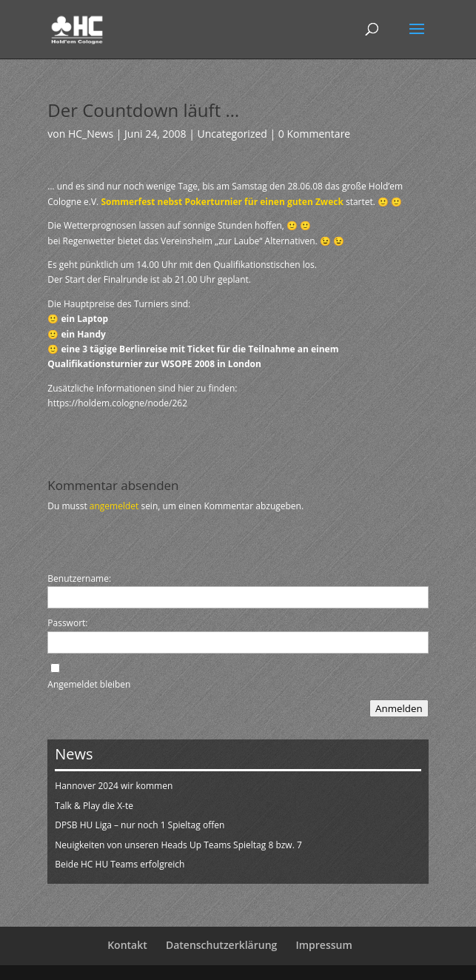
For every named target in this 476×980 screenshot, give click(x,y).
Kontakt (127, 945)
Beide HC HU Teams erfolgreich (120, 864)
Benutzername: (79, 578)
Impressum (324, 945)
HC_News (91, 134)
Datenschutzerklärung (221, 945)
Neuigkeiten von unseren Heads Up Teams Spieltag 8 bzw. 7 (178, 845)
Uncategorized (232, 134)
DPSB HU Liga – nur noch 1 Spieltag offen (140, 825)
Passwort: (67, 623)
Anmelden (399, 708)
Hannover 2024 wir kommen (114, 786)
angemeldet (114, 506)
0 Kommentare (314, 134)
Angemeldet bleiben (89, 684)
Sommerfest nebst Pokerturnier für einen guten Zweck (222, 202)
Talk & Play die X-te (94, 806)
